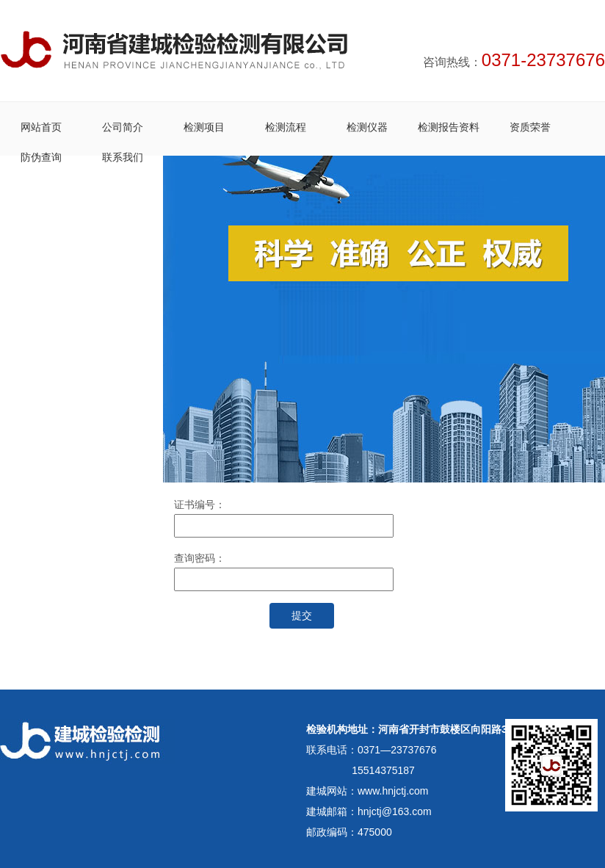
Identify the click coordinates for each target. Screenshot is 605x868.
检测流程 (286, 127)
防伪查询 (41, 157)
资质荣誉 (530, 127)
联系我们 (123, 157)
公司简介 (123, 127)
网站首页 (41, 127)
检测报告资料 (449, 127)
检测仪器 (367, 127)
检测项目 (204, 127)
